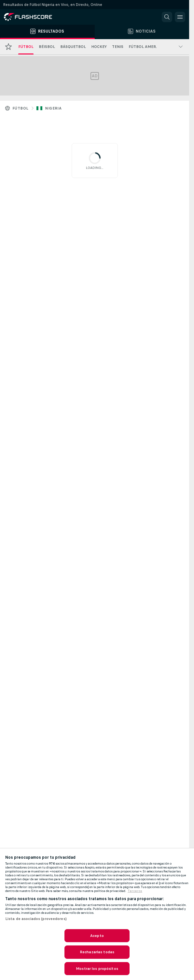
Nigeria (53, 108)
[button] (167, 17)
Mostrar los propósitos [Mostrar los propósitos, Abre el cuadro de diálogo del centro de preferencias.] (97, 969)
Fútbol (20, 108)
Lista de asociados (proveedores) (36, 919)
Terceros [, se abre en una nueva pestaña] (135, 891)
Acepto (97, 936)
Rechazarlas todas (97, 952)
